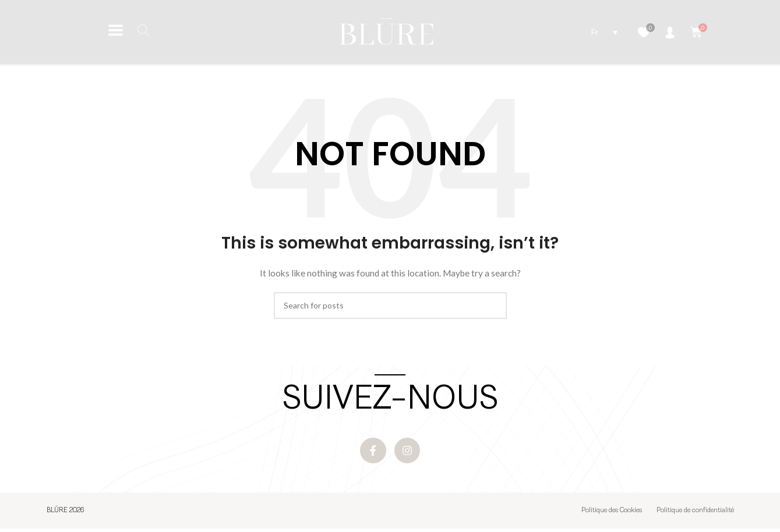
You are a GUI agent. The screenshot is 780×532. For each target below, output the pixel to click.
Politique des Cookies (612, 514)
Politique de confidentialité (695, 514)
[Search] (390, 306)
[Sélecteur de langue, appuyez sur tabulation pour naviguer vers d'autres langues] (604, 32)
